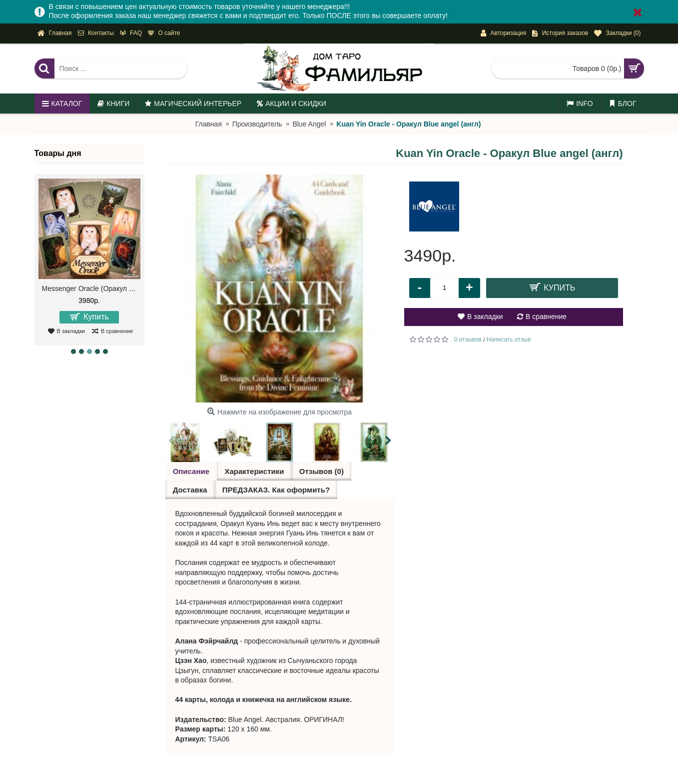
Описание (191, 471)
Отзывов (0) (321, 471)
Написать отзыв (509, 339)
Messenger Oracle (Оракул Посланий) (91, 288)
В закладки (485, 316)
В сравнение (546, 316)
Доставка (190, 490)
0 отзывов (468, 339)
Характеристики (254, 471)
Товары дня (58, 153)
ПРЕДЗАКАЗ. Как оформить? (276, 490)
